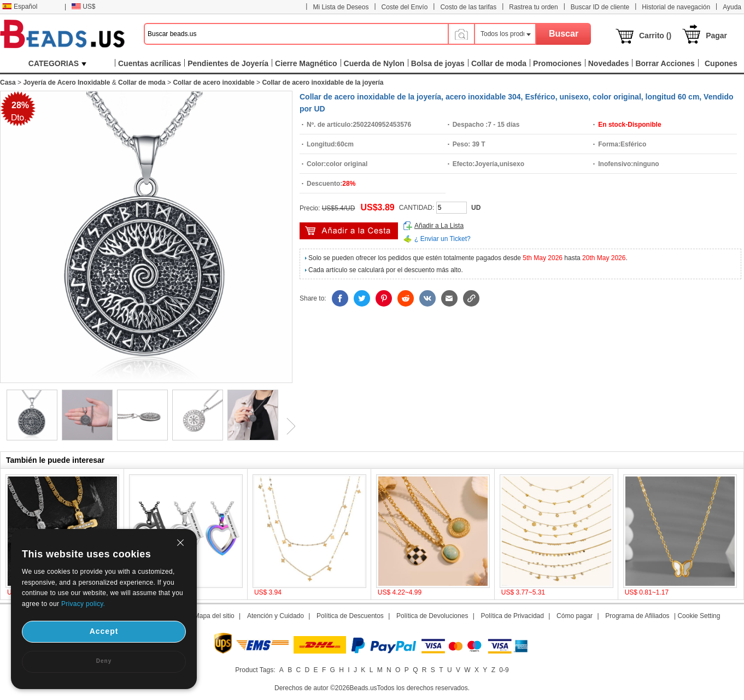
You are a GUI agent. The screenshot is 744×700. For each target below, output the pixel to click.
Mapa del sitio (214, 616)
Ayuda (732, 7)
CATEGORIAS (57, 63)
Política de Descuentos (350, 616)
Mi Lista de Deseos (341, 7)
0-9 (504, 670)
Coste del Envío (405, 7)
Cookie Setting (699, 616)
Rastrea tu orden (533, 7)
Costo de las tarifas (468, 7)
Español (20, 7)
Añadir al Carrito (349, 231)
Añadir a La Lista (439, 226)
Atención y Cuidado (276, 616)
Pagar (716, 36)
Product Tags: (255, 670)
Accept (104, 631)
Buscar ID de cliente (600, 7)
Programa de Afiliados (637, 616)
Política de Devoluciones (432, 616)
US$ (83, 7)
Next (287, 426)
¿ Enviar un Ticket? (443, 239)
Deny (104, 661)
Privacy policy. (83, 604)
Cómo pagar (575, 616)
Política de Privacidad (512, 616)
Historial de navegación (676, 7)
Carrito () (655, 36)
